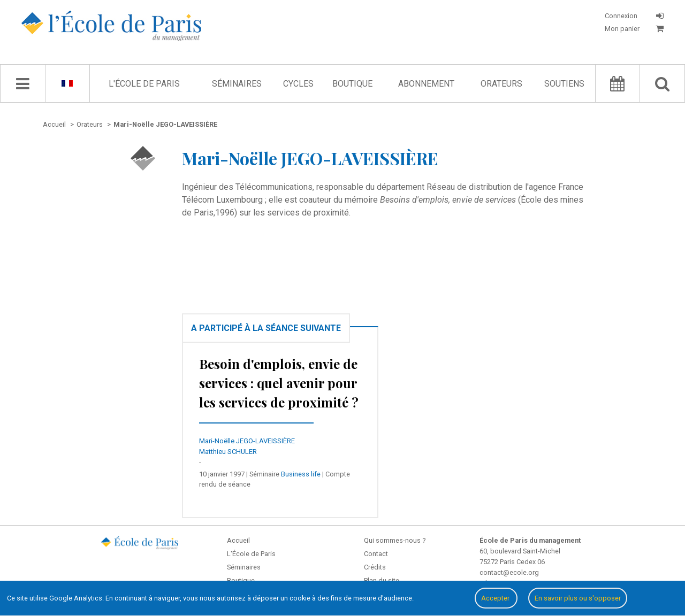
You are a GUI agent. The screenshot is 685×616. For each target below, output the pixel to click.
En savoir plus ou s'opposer (578, 598)
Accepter (496, 598)
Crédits (375, 567)
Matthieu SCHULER (228, 452)
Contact (376, 554)
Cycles (298, 84)
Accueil (238, 540)
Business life (301, 474)
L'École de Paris (144, 84)
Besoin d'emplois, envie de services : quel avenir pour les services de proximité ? (279, 383)
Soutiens (564, 84)
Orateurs (501, 84)
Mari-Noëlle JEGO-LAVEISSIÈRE (247, 441)
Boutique (352, 84)
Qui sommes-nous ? (395, 540)
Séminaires (237, 84)
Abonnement (426, 84)
